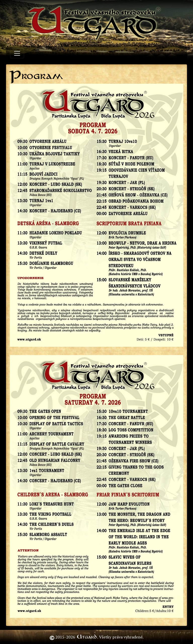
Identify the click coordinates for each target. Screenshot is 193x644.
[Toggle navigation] (17, 53)
